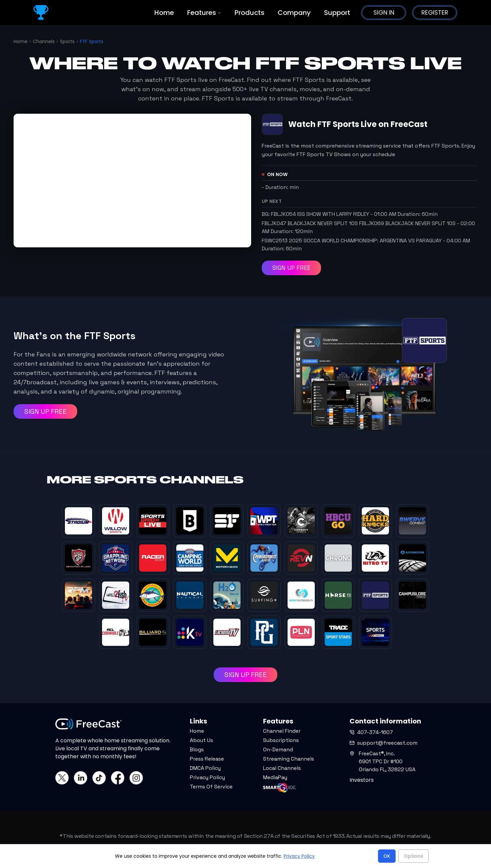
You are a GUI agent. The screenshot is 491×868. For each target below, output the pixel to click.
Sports (67, 41)
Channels (44, 41)
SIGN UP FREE (291, 268)
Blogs (197, 749)
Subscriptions (281, 740)
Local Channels (282, 768)
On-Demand (278, 749)
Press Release (207, 759)
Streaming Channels (289, 759)
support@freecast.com (383, 743)
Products (249, 13)
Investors (362, 780)
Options (413, 856)
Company (294, 13)
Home (164, 13)
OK (387, 856)
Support (337, 13)
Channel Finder (282, 731)
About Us (201, 740)
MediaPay (275, 777)
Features (204, 13)
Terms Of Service (211, 787)
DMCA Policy (205, 768)
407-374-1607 (371, 732)
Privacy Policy (207, 777)
